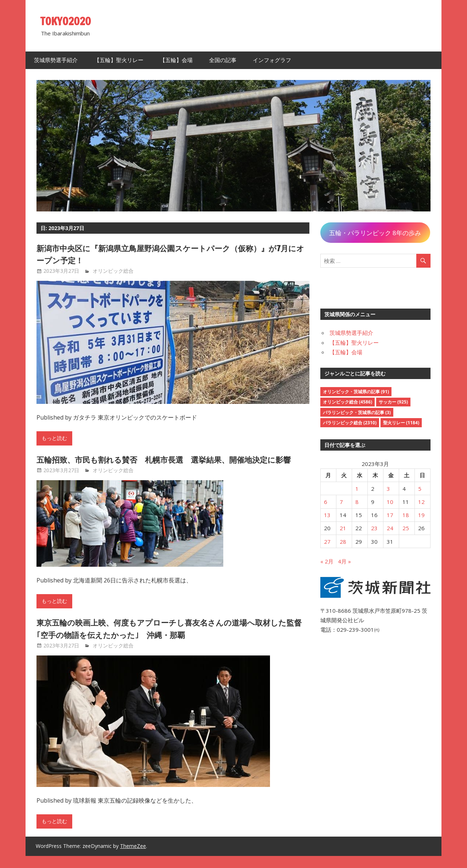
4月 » (344, 561)
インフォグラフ (272, 60)
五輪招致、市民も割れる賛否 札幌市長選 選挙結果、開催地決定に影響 (168, 466)
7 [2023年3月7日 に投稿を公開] (341, 502)
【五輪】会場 (176, 60)
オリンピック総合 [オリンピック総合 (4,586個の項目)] (348, 402)
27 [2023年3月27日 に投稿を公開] (327, 542)
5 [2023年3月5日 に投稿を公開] (420, 489)
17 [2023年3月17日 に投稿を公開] (390, 515)
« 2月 (327, 561)
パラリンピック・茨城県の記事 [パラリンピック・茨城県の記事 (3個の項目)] (357, 412)
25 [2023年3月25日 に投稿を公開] (406, 528)
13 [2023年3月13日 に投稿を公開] (327, 515)
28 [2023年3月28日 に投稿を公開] (343, 542)
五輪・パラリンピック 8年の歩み (375, 233)
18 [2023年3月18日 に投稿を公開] (406, 515)
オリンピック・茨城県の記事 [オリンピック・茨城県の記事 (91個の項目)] (356, 392)
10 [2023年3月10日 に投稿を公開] (390, 502)
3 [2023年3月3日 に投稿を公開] (388, 489)
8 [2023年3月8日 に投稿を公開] (357, 502)
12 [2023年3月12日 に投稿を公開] (421, 502)
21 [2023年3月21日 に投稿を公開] (343, 528)
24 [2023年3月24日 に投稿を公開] (390, 528)
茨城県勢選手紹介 (56, 60)
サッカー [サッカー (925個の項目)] (393, 402)
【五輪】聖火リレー (119, 60)
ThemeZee (133, 858)
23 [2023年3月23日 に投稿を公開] (374, 528)
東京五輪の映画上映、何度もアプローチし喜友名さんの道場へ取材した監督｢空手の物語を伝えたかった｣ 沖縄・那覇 (170, 641)
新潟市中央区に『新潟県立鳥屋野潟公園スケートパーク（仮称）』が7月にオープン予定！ (169, 254)
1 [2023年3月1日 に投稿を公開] (357, 489)
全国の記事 (223, 60)
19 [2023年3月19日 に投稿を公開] (421, 515)
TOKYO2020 (68, 21)
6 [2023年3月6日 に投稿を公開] (326, 502)
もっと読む (54, 438)
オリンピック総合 (113, 271)
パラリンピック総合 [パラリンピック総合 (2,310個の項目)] (350, 423)
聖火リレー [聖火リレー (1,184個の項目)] (401, 423)
